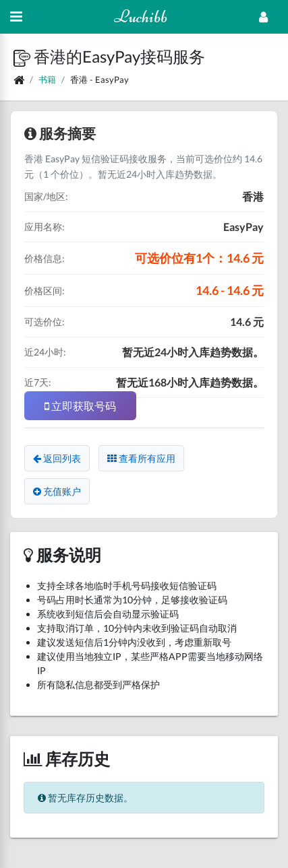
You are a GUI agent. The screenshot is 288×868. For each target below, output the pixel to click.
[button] (24, 56)
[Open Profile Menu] (263, 17)
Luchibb (141, 16)
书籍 (47, 79)
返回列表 (57, 458)
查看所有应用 (141, 458)
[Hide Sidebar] (16, 17)
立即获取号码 (80, 406)
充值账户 (57, 491)
